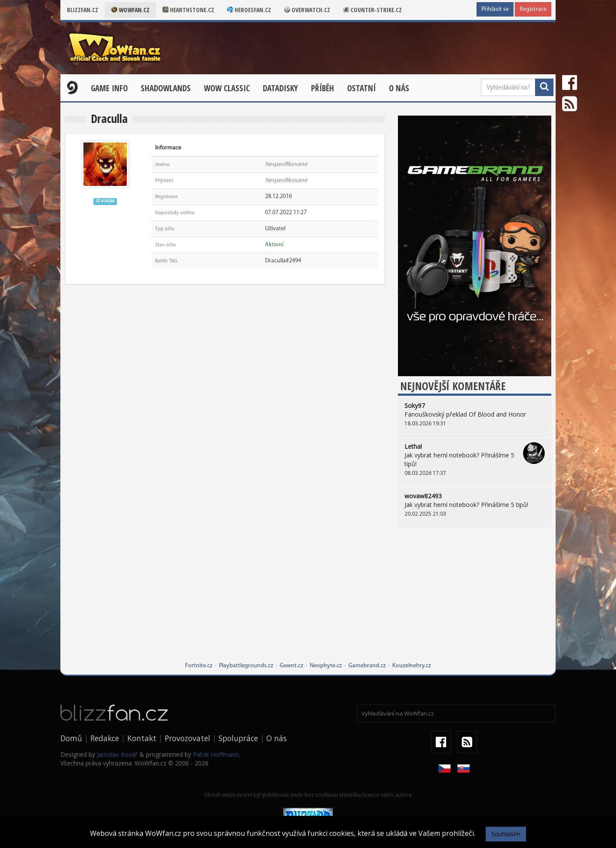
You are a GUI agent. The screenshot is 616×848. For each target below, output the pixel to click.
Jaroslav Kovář (117, 754)
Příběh (323, 88)
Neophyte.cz (326, 666)
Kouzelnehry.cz (412, 666)
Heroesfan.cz (249, 10)
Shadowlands (166, 88)
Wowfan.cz (130, 10)
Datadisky (280, 88)
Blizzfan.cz (83, 10)
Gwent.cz (291, 666)
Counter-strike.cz (373, 10)
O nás (399, 88)
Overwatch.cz (307, 10)
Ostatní (361, 88)
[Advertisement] (475, 601)
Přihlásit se (495, 9)
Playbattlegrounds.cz (246, 666)
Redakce (105, 738)
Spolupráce (238, 738)
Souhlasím (506, 834)
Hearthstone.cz (188, 10)
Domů (71, 738)
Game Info (109, 88)
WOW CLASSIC (227, 88)
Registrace (533, 9)
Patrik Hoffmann (216, 754)
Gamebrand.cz (367, 666)
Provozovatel (187, 738)
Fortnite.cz (199, 666)
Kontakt (142, 738)
